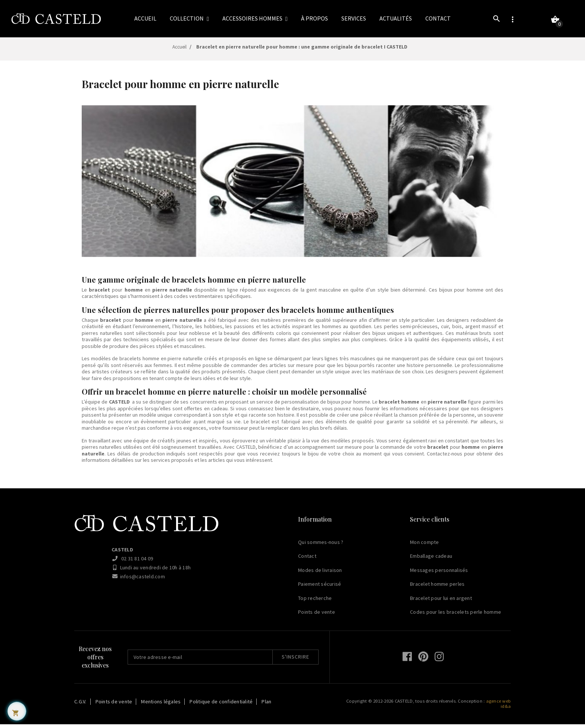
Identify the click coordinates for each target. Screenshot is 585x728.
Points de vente (317, 616)
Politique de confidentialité (221, 705)
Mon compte (425, 546)
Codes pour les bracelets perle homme (456, 616)
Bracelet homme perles (437, 588)
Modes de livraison (320, 574)
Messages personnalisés (439, 574)
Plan (266, 705)
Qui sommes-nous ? (321, 546)
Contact (307, 560)
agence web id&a (499, 707)
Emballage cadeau (431, 560)
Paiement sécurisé (320, 588)
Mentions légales (161, 705)
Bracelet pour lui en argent (441, 602)
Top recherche (315, 602)
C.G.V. (80, 705)
